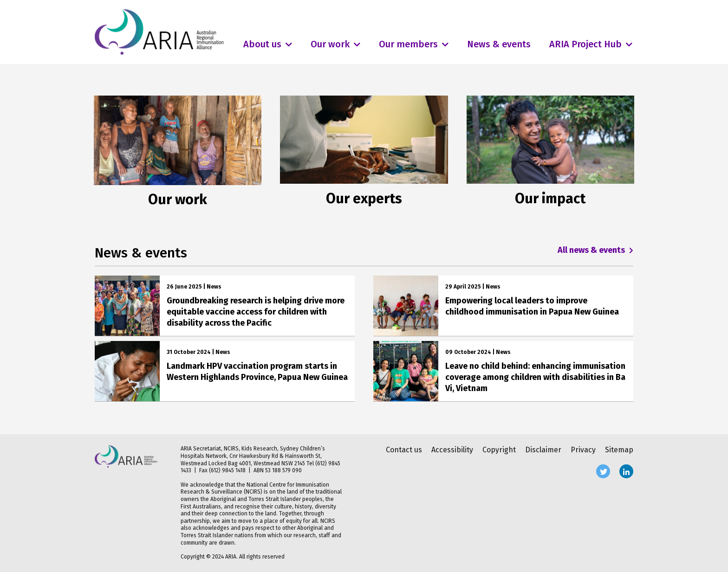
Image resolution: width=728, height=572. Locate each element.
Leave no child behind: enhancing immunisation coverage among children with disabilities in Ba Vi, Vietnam (535, 377)
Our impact (550, 199)
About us (262, 44)
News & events (499, 44)
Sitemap (619, 450)
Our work (330, 44)
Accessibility (452, 450)
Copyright (499, 450)
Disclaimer (543, 450)
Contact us (404, 450)
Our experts (364, 199)
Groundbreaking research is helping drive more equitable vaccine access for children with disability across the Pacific (256, 312)
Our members (408, 44)
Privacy (583, 450)
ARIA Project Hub (585, 44)
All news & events (595, 250)
